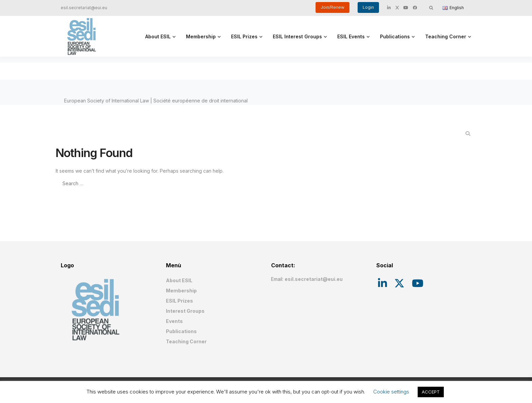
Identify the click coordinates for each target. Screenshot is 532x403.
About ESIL (158, 36)
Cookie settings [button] (391, 392)
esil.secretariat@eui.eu (84, 8)
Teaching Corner (446, 36)
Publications (395, 36)
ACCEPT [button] (431, 392)
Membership (201, 36)
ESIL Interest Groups (297, 36)
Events (174, 321)
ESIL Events (351, 36)
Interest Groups (185, 311)
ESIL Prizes (244, 36)
